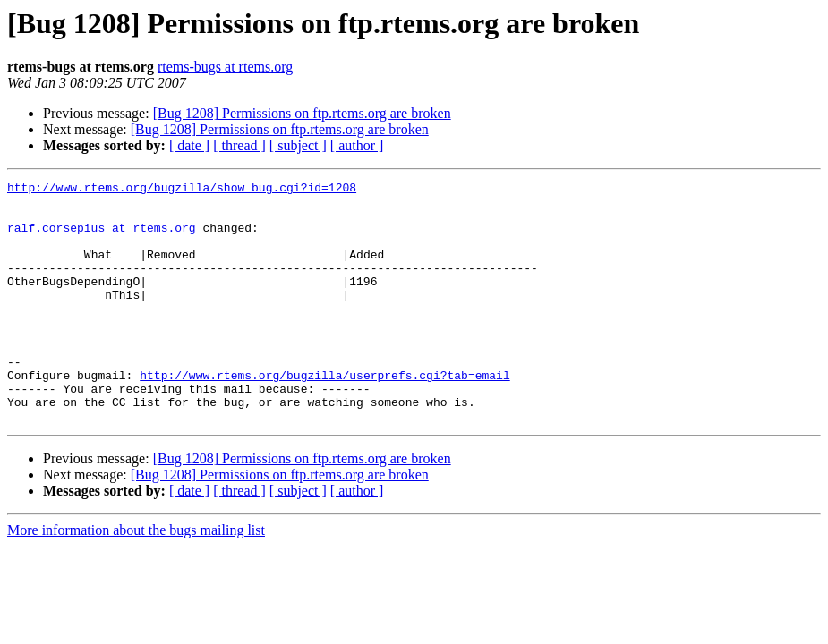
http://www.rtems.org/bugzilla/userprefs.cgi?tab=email (324, 415)
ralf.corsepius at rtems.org (102, 238)
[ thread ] (239, 145)
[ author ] (357, 145)
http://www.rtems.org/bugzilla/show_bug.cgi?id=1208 (182, 190)
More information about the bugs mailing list (136, 578)
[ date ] (189, 145)
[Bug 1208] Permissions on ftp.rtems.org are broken (302, 113)
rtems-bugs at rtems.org (225, 67)
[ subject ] (298, 145)
